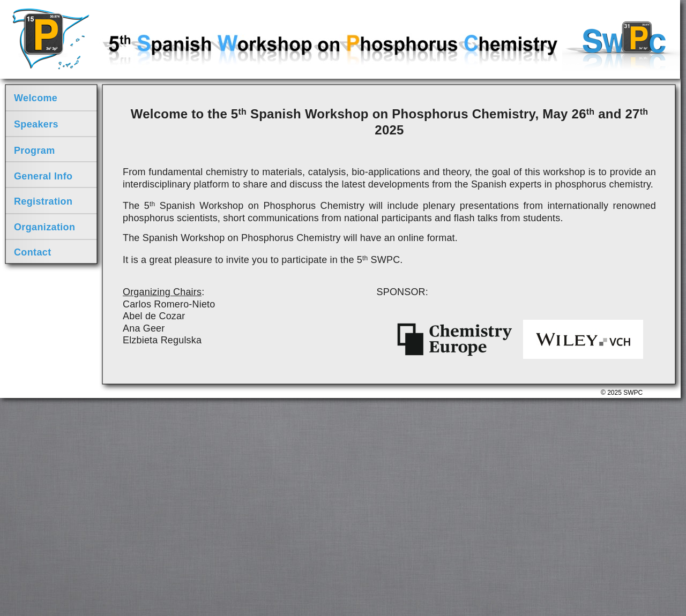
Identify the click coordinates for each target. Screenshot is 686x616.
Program (35, 151)
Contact (33, 252)
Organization (44, 227)
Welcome (36, 98)
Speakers (36, 124)
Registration (43, 201)
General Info (43, 176)
